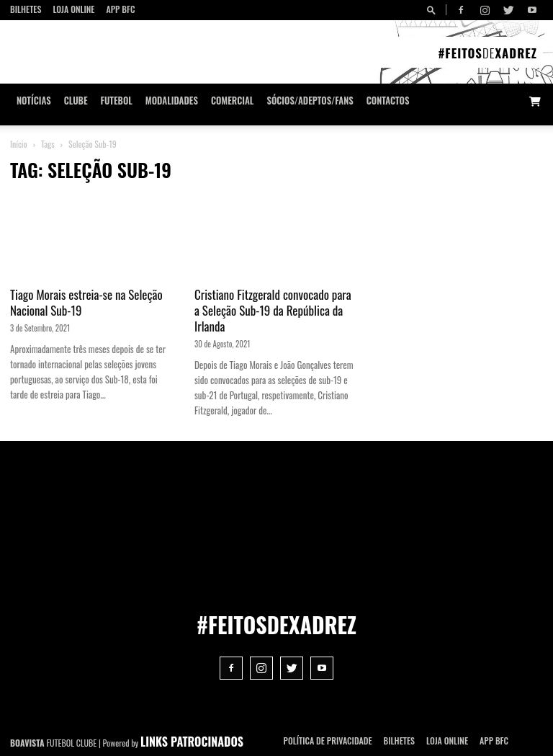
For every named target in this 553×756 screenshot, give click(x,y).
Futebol (117, 101)
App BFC (120, 9)
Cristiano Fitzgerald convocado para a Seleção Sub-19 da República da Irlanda (273, 310)
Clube (76, 101)
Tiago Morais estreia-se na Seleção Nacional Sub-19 (86, 302)
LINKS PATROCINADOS (192, 742)
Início (19, 144)
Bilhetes (26, 9)
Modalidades (172, 101)
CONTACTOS (388, 101)
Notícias (34, 101)
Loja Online (73, 9)
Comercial (233, 101)
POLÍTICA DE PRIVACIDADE (328, 741)
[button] (433, 10)
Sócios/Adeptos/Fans (310, 101)
